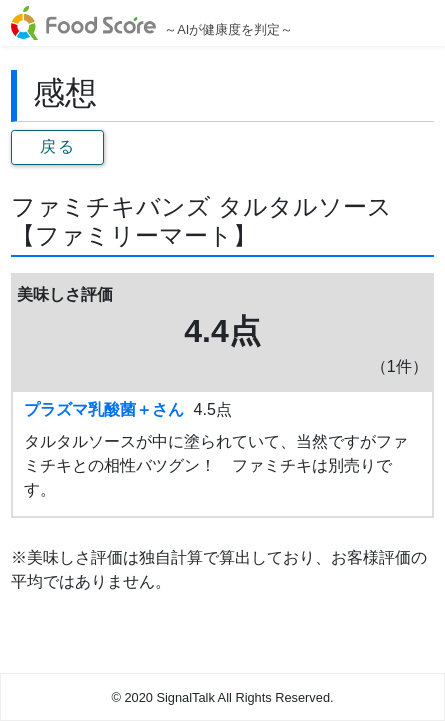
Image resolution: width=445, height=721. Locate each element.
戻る (57, 146)
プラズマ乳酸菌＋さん (104, 409)
